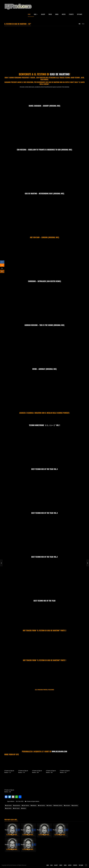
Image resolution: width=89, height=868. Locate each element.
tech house (16, 808)
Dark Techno (25, 806)
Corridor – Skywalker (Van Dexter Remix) (44, 281)
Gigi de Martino (60, 74)
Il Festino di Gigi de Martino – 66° (9, 791)
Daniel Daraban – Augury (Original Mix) (44, 106)
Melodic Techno (58, 806)
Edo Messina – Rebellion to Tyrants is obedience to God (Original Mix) (45, 150)
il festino (49, 806)
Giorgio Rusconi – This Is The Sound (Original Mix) (44, 325)
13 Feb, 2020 (20, 801)
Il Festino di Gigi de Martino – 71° (9, 772)
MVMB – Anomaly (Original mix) (44, 369)
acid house (8, 806)
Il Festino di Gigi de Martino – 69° (37, 772)
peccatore (67, 806)
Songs (57, 14)
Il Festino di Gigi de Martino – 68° (51, 772)
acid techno (17, 806)
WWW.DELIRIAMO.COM (59, 751)
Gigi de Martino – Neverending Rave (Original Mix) (44, 193)
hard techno (42, 806)
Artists (64, 14)
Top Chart (80, 14)
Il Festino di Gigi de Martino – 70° (23, 772)
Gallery (43, 14)
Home (29, 14)
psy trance (8, 808)
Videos (50, 14)
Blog (36, 14)
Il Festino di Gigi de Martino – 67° (65, 772)
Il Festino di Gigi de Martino (33, 801)
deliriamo (34, 806)
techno (24, 808)
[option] (12, 830)
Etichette (71, 14)
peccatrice (75, 806)
